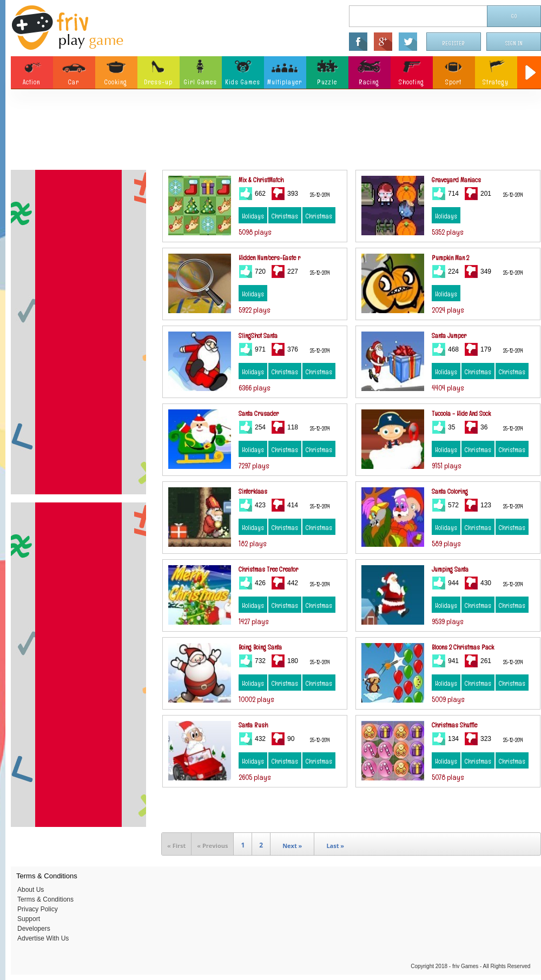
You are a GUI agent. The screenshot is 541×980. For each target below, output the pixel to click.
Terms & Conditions (45, 899)
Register (454, 44)
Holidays (253, 216)
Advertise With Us (43, 938)
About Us (31, 890)
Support (29, 919)
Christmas (285, 216)
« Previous (212, 846)
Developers (34, 929)
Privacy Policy (38, 909)
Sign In (514, 44)
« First (176, 846)
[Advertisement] (276, 133)
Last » (335, 846)
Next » (292, 846)
